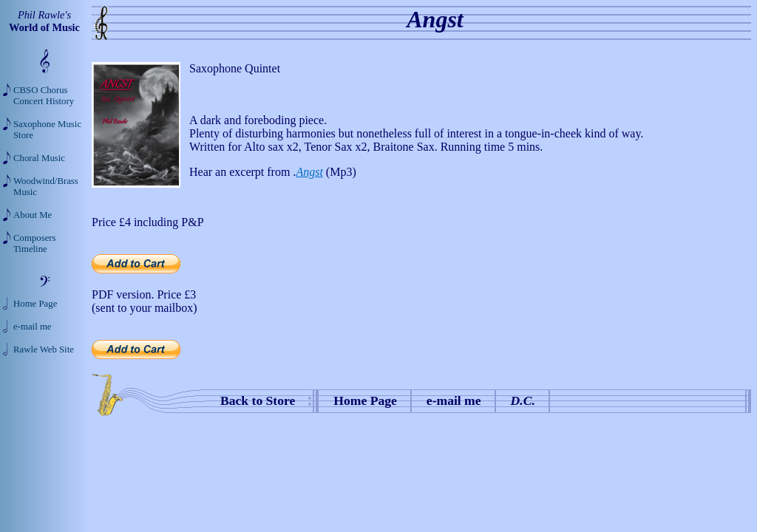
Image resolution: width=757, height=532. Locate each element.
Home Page (365, 400)
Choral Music (39, 158)
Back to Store (258, 400)
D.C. (523, 400)
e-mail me (454, 400)
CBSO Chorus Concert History (44, 96)
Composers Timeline (35, 243)
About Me (33, 215)
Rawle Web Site (44, 349)
